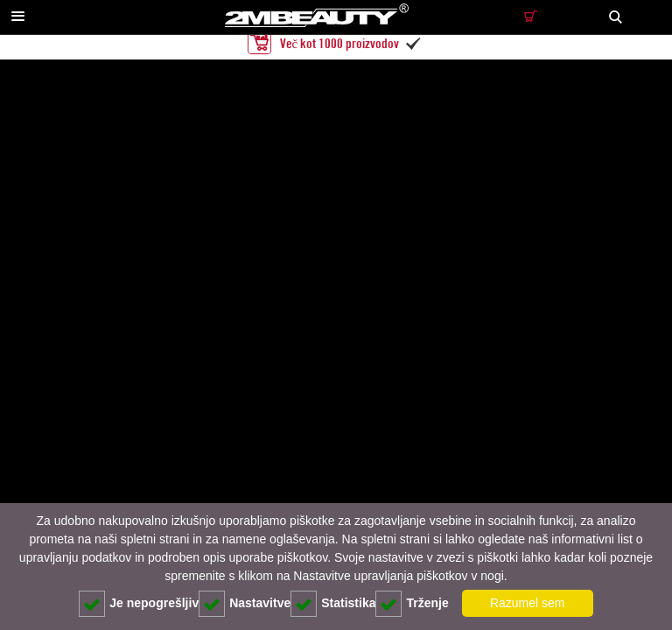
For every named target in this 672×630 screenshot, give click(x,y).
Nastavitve (245, 604)
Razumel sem (528, 603)
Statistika (333, 604)
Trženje (412, 604)
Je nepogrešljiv (139, 604)
